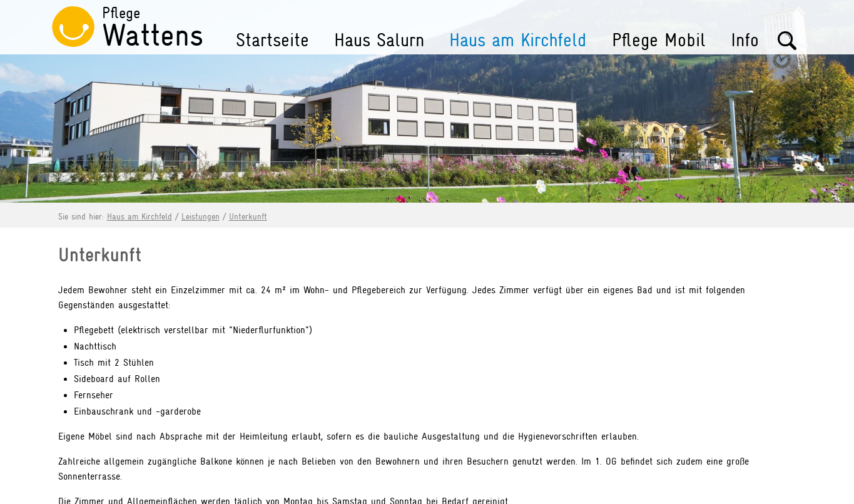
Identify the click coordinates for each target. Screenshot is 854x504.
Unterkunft (248, 216)
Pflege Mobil (659, 40)
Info (745, 40)
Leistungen (201, 216)
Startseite (272, 40)
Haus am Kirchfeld (518, 40)
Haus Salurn (379, 40)
